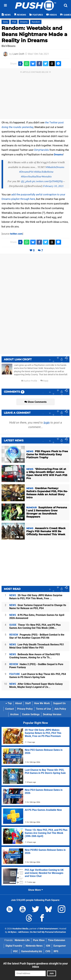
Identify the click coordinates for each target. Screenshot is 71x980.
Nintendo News (34, 946)
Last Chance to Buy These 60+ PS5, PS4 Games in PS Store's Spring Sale (38, 676)
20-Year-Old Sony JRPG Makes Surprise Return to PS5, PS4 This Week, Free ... (36, 597)
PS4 (14, 22)
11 (20, 480)
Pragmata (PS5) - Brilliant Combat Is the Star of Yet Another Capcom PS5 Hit (37, 636)
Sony (5, 22)
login (47, 423)
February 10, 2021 (53, 186)
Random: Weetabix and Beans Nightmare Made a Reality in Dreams (34, 34)
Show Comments (35, 402)
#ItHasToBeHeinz (44, 172)
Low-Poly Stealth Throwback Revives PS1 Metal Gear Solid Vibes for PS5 (37, 646)
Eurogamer (60, 946)
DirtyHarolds (42, 150)
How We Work (42, 703)
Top (9, 703)
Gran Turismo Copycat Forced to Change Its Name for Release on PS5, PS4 (38, 607)
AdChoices (23, 932)
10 (20, 460)
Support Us (59, 703)
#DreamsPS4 (26, 172)
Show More (35, 890)
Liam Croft (18, 54)
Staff (28, 703)
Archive (14, 714)
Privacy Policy (25, 709)
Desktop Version (52, 714)
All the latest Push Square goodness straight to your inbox (36, 965)
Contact (10, 709)
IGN (48, 946)
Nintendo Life (22, 940)
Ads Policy (60, 709)
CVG (48, 951)
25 (20, 537)
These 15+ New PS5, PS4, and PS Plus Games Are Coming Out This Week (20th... (35, 626)
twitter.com (16, 234)
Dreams (24, 22)
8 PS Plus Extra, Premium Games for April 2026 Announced (37, 617)
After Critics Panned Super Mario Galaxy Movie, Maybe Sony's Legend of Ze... (36, 685)
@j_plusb (26, 181)
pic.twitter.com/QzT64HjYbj (47, 181)
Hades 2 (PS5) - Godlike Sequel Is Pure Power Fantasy (36, 666)
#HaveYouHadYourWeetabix (36, 176)
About (18, 703)
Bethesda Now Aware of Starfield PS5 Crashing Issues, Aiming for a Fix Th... (35, 656)
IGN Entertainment (49, 929)
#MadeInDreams (55, 167)
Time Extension (57, 940)
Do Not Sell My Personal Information (48, 932)
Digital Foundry (14, 946)
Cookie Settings (31, 714)
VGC (15, 951)
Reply (44, 381)
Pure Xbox (39, 940)
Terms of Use (44, 709)
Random (36, 22)
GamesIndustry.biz (32, 951)
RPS (56, 951)
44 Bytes (12, 932)
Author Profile (29, 381)
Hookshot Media (20, 929)
